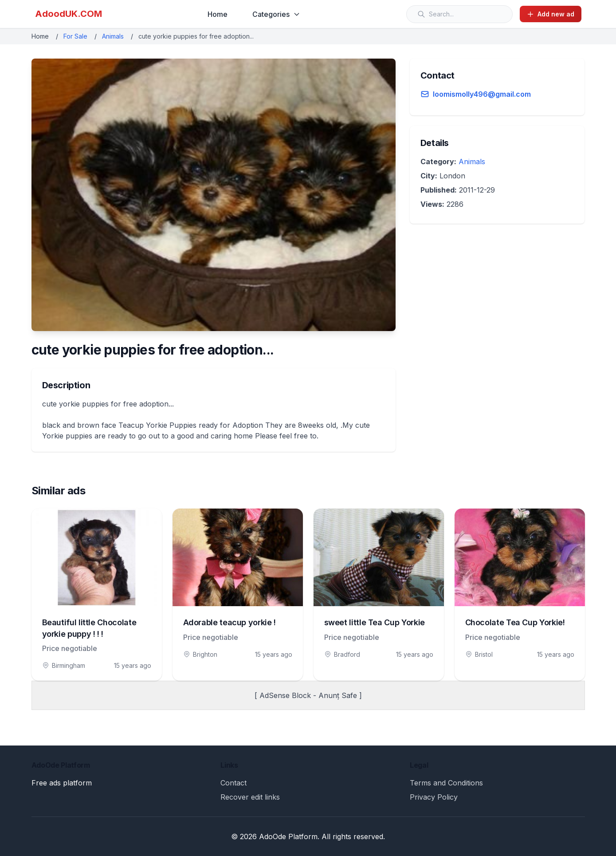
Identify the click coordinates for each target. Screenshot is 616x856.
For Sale (75, 36)
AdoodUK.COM (69, 14)
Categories (276, 14)
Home (218, 14)
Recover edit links (250, 797)
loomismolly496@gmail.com (482, 94)
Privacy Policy (434, 797)
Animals (113, 36)
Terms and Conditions (446, 783)
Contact (233, 783)
